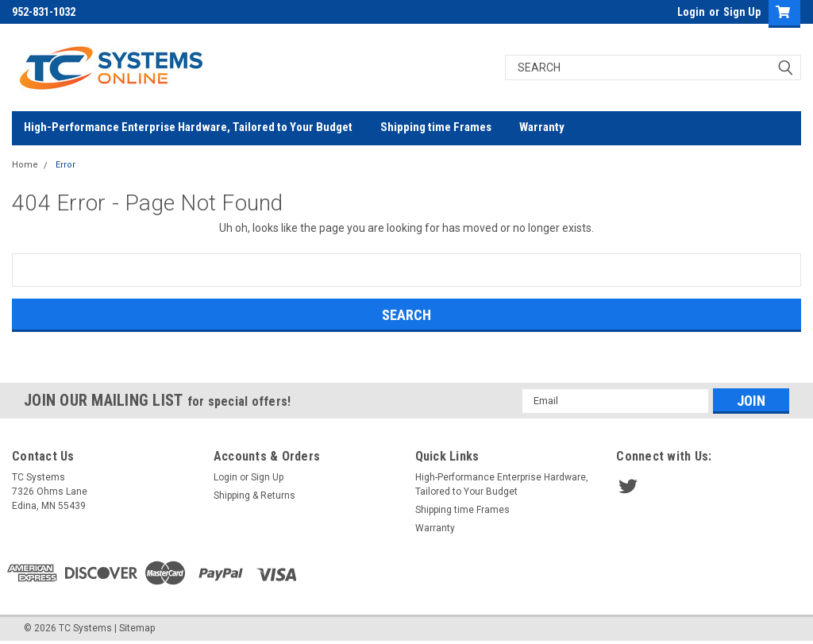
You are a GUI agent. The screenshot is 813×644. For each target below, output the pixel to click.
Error (66, 165)
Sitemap (137, 628)
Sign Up (742, 12)
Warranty (542, 127)
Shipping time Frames (436, 127)
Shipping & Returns (254, 496)
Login (691, 12)
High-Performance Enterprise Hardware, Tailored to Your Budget (188, 127)
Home (25, 165)
